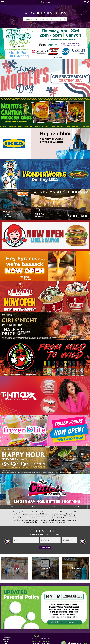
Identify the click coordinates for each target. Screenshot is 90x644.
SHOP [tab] (13, 507)
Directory (7, 638)
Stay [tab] (77, 507)
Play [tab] (56, 507)
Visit (5, 636)
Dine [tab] (34, 507)
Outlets (6, 642)
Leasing (6, 640)
